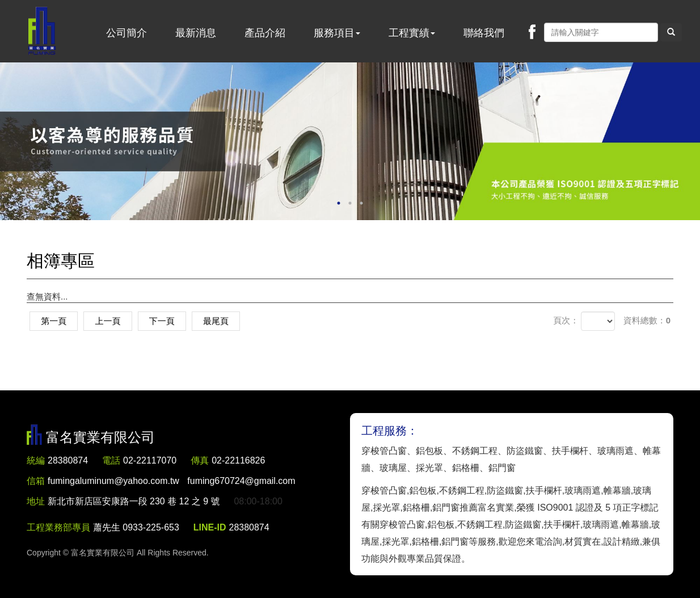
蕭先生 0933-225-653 (136, 527)
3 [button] (361, 203)
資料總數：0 (647, 320)
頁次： (566, 320)
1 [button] (339, 203)
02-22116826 (239, 460)
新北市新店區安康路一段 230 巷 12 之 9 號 (134, 501)
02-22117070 (150, 460)
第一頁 (54, 321)
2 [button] (350, 203)
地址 (36, 501)
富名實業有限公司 (42, 31)
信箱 (36, 481)
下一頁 (164, 321)
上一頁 (109, 321)
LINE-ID (210, 527)
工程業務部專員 (58, 527)
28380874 (68, 460)
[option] (350, 141)
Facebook (532, 32)
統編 (36, 460)
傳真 (200, 460)
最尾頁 (219, 321)
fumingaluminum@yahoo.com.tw (172, 481)
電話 (111, 460)
